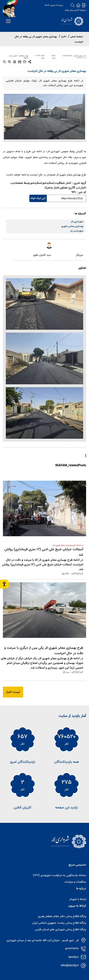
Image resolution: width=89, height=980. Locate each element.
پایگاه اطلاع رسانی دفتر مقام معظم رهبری (62, 916)
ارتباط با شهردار (78, 899)
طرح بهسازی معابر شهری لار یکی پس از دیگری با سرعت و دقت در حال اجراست (44, 651)
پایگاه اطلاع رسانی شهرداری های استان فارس (60, 929)
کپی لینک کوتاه (38, 198)
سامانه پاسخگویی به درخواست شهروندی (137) (60, 875)
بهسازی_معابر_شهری (72, 226)
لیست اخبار (13, 692)
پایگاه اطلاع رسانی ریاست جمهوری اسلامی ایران (59, 923)
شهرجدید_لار (77, 231)
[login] (84, 5)
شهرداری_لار (77, 222)
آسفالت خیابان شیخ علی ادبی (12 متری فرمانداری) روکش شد (44, 552)
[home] (78, 5)
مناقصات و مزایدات (75, 882)
